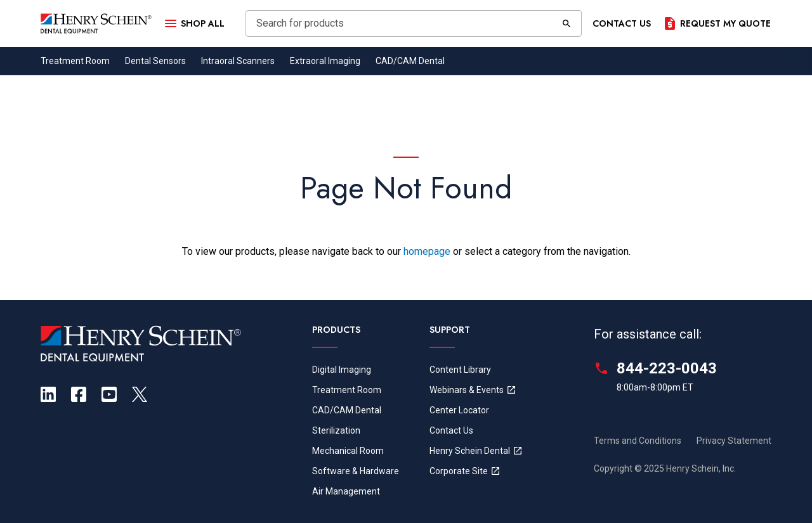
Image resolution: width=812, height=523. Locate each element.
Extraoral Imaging (325, 61)
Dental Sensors (155, 61)
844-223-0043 (667, 368)
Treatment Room (75, 61)
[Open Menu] (193, 23)
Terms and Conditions (638, 441)
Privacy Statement (734, 441)
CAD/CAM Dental (410, 61)
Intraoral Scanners (238, 61)
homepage (427, 251)
